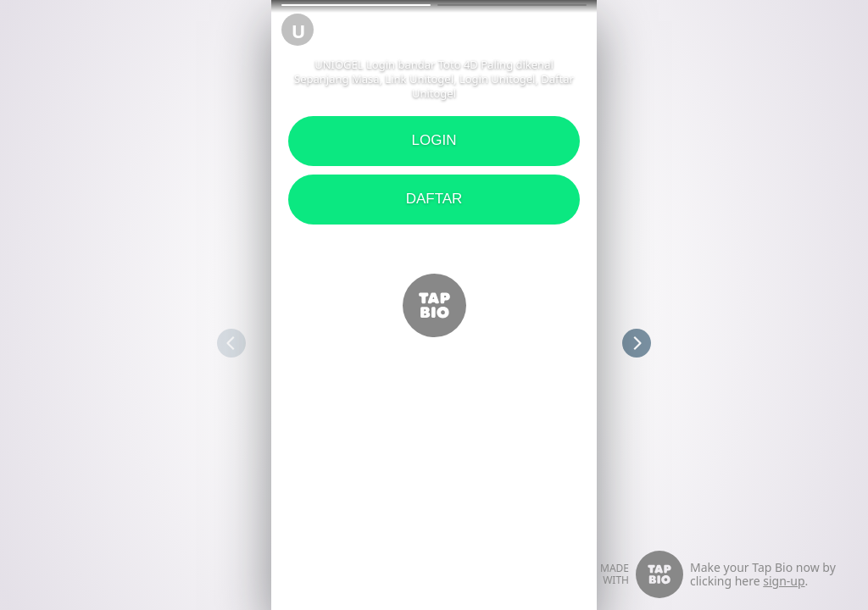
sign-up (784, 581)
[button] (356, 5)
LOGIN (434, 140)
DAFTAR (434, 199)
